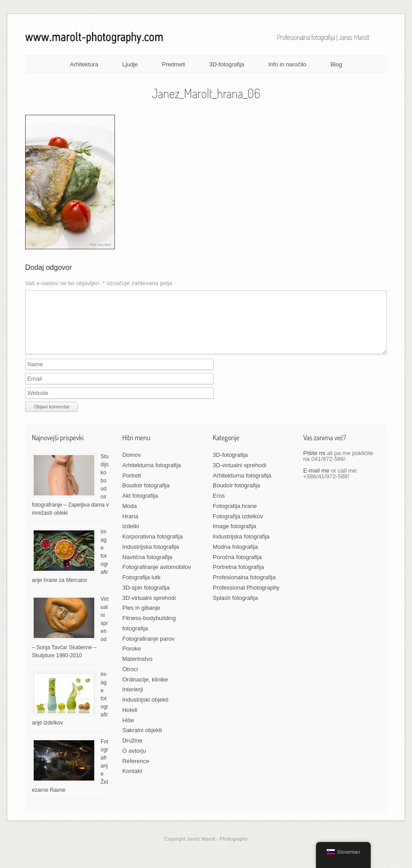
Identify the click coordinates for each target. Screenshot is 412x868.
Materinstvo (137, 670)
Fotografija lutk (141, 588)
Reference (136, 772)
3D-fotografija (227, 64)
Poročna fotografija (237, 568)
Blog (336, 64)
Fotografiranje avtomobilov (156, 578)
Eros (219, 506)
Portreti (131, 486)
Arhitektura (84, 64)
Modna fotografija (235, 558)
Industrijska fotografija (150, 558)
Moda (129, 517)
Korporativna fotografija (152, 547)
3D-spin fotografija (146, 598)
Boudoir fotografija (146, 496)
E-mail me (317, 481)
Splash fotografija (235, 609)
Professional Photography (246, 598)
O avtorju (134, 762)
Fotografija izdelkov (238, 527)
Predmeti (174, 64)
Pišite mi (314, 464)
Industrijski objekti (145, 710)
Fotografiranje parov (148, 649)
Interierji (132, 700)
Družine (132, 751)
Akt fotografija (140, 506)
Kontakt (132, 782)
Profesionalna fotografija (244, 588)
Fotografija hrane (235, 517)
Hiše (128, 731)
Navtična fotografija (147, 568)
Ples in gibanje (141, 618)
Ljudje (130, 64)
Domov (131, 466)
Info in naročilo (287, 64)
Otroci (130, 680)
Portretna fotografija (238, 578)
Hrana (130, 527)
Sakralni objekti (142, 741)
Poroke (131, 659)
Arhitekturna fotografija (151, 476)
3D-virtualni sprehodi (149, 609)
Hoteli (129, 721)
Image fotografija (234, 537)
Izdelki (130, 537)
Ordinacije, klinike (145, 690)
